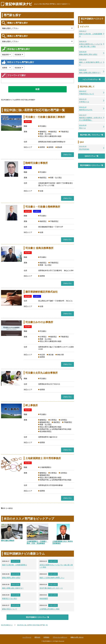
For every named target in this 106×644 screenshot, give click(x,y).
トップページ (27, 637)
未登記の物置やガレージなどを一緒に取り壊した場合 (56, 566)
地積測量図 (44, 599)
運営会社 (37, 637)
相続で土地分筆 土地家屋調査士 (14, 565)
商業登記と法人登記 (10, 599)
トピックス (16, 561)
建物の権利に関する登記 (11, 578)
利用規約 (46, 637)
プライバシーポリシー (60, 637)
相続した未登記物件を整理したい (52, 578)
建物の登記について (10, 609)
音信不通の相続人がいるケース (51, 588)
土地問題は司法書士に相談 (49, 609)
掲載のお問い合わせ (77, 637)
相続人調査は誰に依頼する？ (13, 588)
